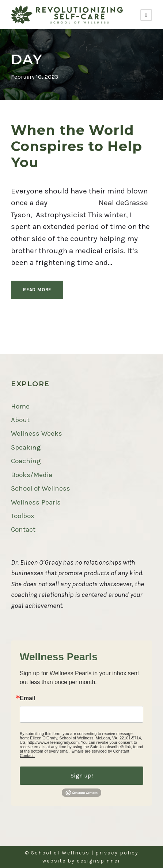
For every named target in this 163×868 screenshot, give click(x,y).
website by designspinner (81, 861)
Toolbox (23, 516)
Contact (23, 529)
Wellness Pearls (36, 502)
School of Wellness (41, 488)
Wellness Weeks (37, 433)
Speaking (26, 447)
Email (28, 698)
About (20, 420)
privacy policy (117, 853)
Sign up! (82, 775)
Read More (37, 290)
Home (20, 406)
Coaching (26, 461)
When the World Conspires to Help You (77, 146)
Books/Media (32, 475)
